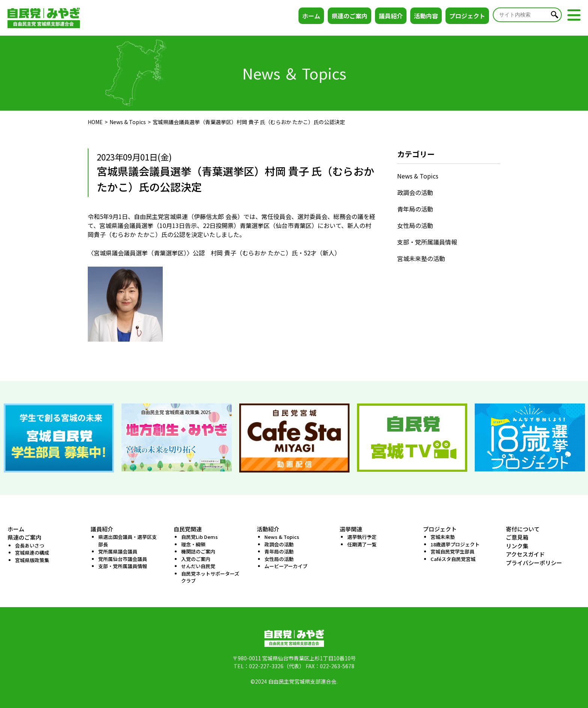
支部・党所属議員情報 (427, 242)
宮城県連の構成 (32, 553)
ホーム (311, 16)
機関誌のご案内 (198, 551)
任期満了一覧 (362, 544)
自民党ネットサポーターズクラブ (210, 577)
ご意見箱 (517, 537)
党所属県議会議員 (118, 551)
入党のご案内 (196, 559)
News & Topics (128, 122)
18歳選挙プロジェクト (455, 544)
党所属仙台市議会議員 (123, 559)
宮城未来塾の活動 (421, 258)
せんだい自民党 (198, 566)
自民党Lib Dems (199, 537)
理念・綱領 (193, 544)
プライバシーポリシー (534, 563)
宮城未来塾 (443, 537)
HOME (95, 122)
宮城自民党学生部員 (452, 551)
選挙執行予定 (362, 537)
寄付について (523, 529)
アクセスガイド (525, 554)
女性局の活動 (415, 225)
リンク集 (517, 546)
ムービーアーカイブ (286, 566)
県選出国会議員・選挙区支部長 (127, 541)
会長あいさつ (30, 545)
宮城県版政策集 (32, 560)
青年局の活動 (415, 209)
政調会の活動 (415, 192)
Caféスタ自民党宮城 (453, 559)
